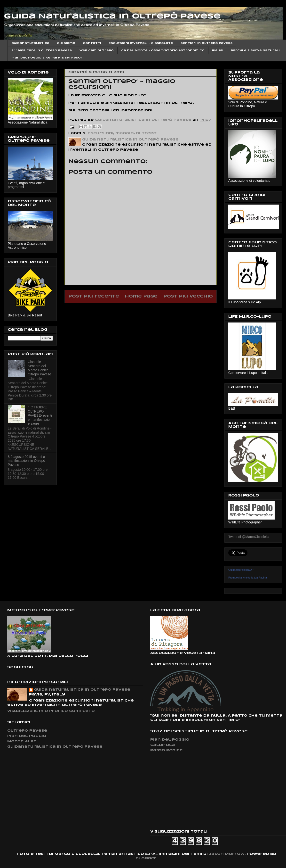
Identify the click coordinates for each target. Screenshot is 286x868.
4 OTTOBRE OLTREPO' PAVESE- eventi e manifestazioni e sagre (40, 415)
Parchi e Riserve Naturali (255, 50)
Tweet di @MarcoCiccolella (249, 537)
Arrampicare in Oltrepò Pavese (42, 50)
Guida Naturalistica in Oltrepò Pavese (112, 16)
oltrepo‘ (147, 133)
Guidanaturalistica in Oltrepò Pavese (55, 747)
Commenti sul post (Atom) (153, 309)
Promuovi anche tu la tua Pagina (248, 578)
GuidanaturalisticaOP (241, 570)
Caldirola (163, 745)
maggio (125, 133)
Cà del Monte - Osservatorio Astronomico (163, 50)
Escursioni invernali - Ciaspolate (141, 43)
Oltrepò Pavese (27, 731)
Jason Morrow (227, 854)
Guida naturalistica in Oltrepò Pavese (82, 690)
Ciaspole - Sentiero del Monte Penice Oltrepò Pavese (40, 368)
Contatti (92, 43)
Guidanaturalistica (30, 43)
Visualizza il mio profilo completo (51, 711)
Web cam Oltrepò (97, 50)
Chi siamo (66, 43)
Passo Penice (167, 750)
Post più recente (94, 296)
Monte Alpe (22, 741)
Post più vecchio (188, 296)
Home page (141, 296)
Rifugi (218, 50)
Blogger (146, 858)
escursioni (100, 133)
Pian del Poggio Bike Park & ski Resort (48, 58)
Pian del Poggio (27, 736)
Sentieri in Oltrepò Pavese (207, 43)
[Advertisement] (187, 791)
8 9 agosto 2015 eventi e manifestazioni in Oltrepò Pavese (26, 461)
